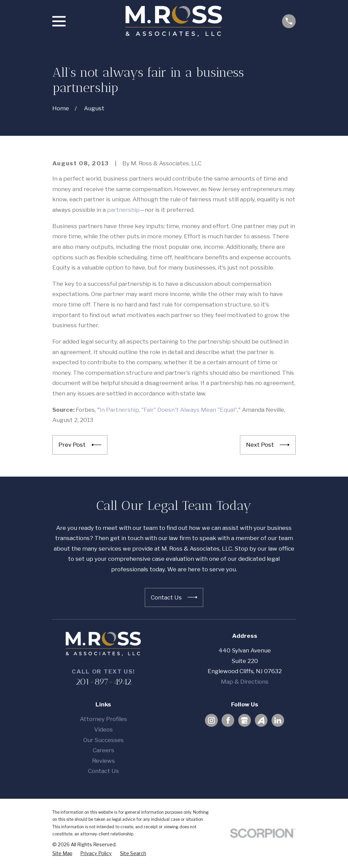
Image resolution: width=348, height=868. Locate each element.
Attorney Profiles (103, 719)
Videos (103, 730)
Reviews (103, 761)
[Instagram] (211, 720)
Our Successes (103, 740)
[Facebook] (228, 720)
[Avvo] (261, 720)
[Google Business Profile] (244, 720)
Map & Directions (245, 682)
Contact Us (103, 771)
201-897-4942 (103, 682)
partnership (123, 210)
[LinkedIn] (278, 720)
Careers (103, 750)
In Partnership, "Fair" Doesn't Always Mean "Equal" (168, 410)
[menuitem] (62, 853)
